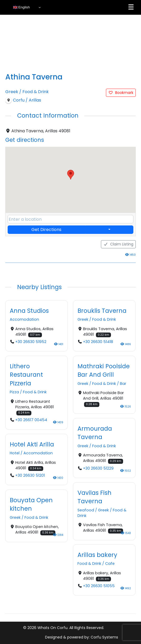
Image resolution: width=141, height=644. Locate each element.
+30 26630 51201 (30, 475)
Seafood (86, 510)
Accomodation (24, 319)
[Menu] (131, 7)
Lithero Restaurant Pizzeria (26, 375)
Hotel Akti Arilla (32, 444)
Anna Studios (29, 310)
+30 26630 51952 (31, 342)
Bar (123, 384)
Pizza (14, 392)
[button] (71, 175)
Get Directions (46, 230)
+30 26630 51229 (98, 468)
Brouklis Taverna (102, 310)
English (21, 7)
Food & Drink (36, 92)
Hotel (15, 453)
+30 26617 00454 (31, 420)
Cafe (110, 563)
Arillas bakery (97, 555)
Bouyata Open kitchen (31, 504)
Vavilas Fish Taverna (94, 497)
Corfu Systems (104, 637)
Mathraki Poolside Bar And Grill (104, 370)
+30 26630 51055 (99, 586)
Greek (12, 92)
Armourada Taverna (95, 432)
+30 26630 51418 (98, 342)
